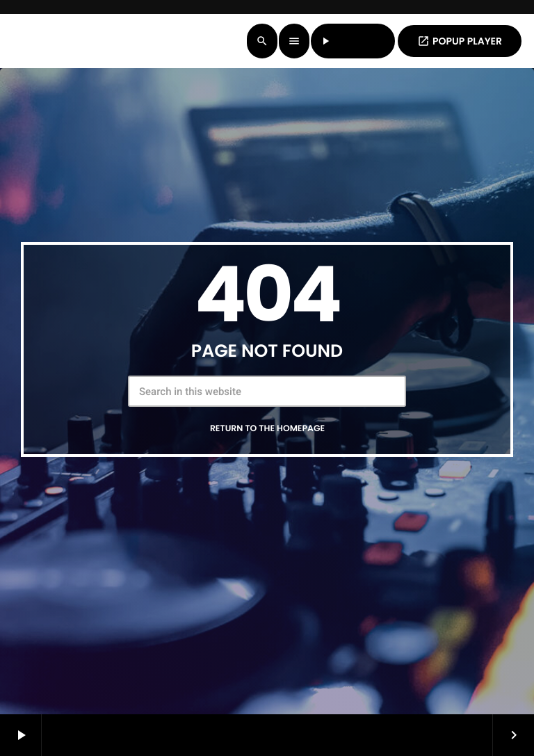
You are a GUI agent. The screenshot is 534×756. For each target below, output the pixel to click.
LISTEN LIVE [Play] (353, 41)
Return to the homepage (267, 429)
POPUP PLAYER (460, 41)
